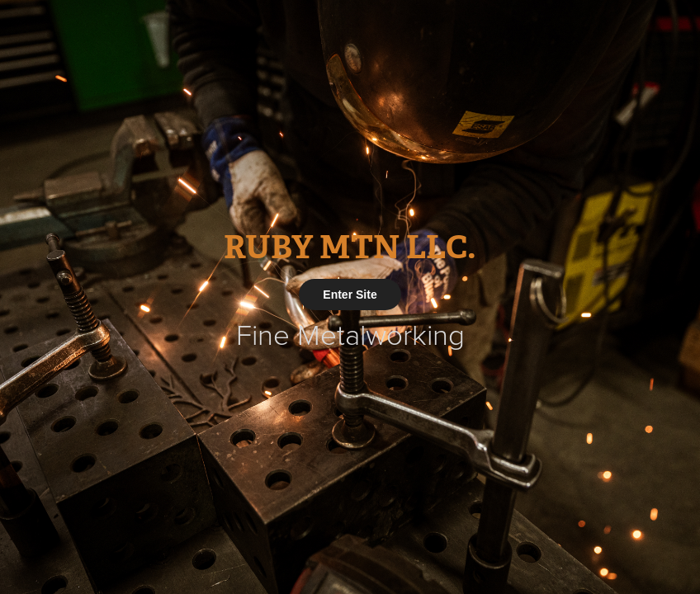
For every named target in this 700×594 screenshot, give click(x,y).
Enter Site (350, 295)
